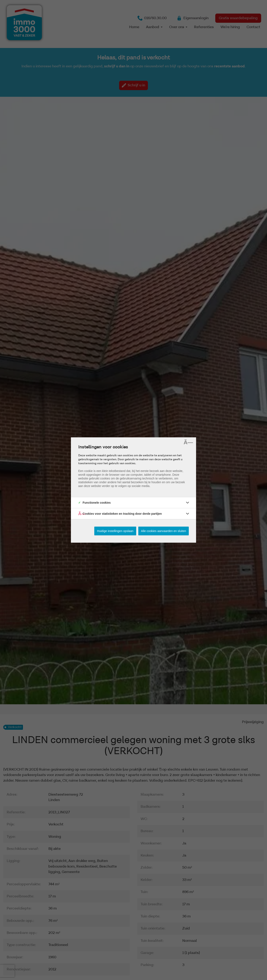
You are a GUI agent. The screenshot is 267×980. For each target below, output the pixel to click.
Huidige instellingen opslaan (115, 531)
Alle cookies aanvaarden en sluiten (164, 531)
